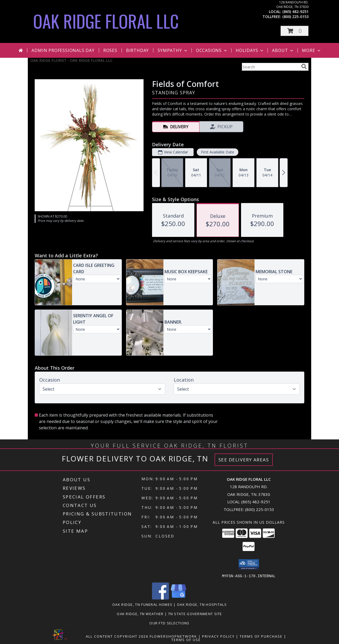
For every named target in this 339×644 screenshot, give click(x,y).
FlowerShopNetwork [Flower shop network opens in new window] (173, 636)
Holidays (250, 50)
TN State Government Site (195, 614)
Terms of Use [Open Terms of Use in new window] (186, 639)
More (312, 50)
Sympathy (173, 50)
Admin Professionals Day (63, 50)
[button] (295, 31)
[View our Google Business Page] (179, 598)
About (283, 50)
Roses (110, 50)
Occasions (212, 50)
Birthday (137, 50)
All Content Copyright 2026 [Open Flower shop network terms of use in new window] (117, 636)
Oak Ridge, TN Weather (140, 614)
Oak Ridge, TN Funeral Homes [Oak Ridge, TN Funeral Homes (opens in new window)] (142, 604)
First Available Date (218, 152)
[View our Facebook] (160, 598)
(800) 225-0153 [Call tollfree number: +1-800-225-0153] (295, 17)
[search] (304, 67)
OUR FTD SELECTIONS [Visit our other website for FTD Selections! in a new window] (169, 623)
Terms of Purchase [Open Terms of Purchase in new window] (261, 636)
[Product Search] (270, 67)
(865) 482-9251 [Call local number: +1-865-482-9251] (295, 12)
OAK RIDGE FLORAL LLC (106, 21)
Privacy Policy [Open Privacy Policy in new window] (218, 636)
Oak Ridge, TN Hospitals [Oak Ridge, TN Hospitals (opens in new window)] (202, 604)
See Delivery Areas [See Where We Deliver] (244, 460)
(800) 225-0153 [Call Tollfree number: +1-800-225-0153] (260, 509)
